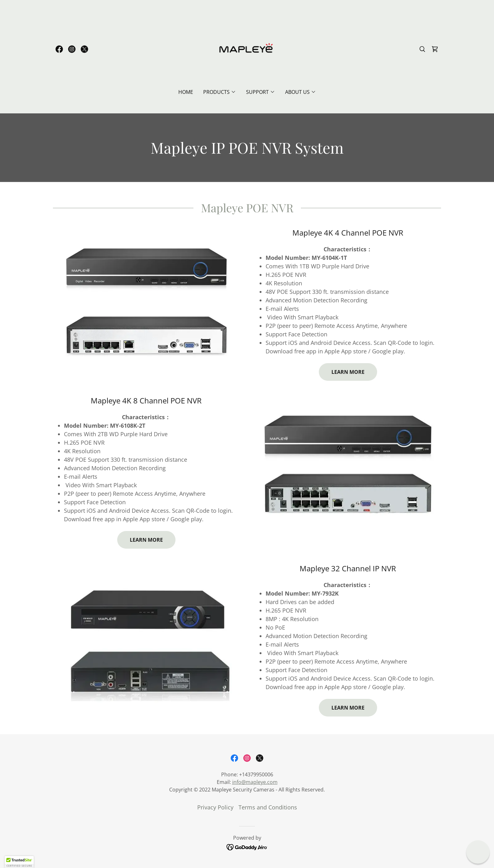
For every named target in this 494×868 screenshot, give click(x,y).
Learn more (348, 372)
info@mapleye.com (255, 782)
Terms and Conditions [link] (268, 807)
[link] (59, 49)
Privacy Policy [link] (215, 807)
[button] (220, 92)
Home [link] (186, 92)
